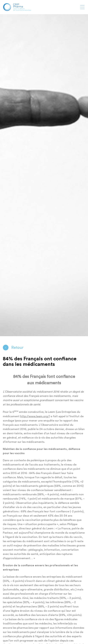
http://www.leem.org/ (35, 416)
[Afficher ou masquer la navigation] (82, 7)
